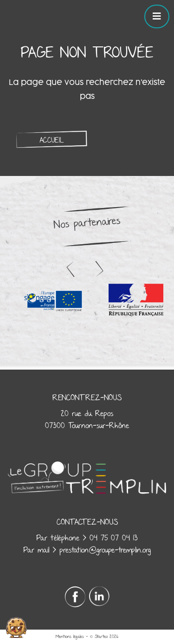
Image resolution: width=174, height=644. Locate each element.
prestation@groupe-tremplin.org (105, 550)
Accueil (52, 140)
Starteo (101, 637)
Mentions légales (70, 637)
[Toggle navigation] (157, 16)
